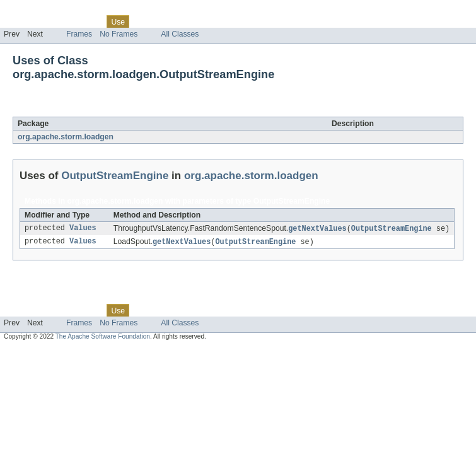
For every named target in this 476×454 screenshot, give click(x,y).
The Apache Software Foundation (103, 338)
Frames (79, 34)
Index (216, 21)
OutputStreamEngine (125, 110)
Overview (20, 21)
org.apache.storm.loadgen (66, 137)
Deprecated (179, 21)
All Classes (180, 34)
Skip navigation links (35, 11)
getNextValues (317, 229)
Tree (144, 21)
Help (241, 21)
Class (90, 21)
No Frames (119, 34)
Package (58, 21)
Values (83, 229)
